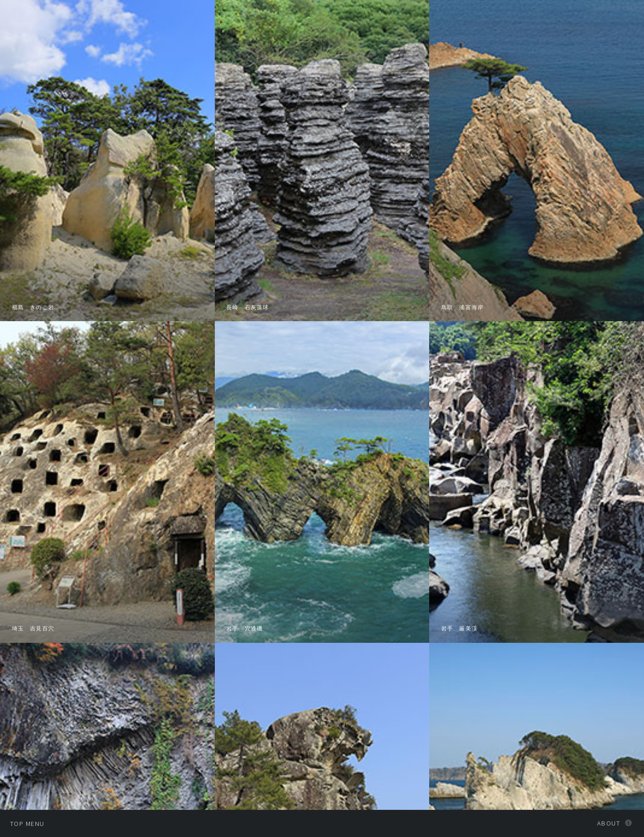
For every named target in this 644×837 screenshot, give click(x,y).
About (609, 823)
